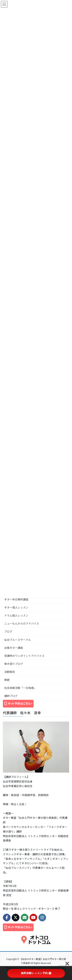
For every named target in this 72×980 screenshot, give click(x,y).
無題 (7, 680)
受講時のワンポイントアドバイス (24, 656)
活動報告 (10, 672)
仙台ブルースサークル (18, 640)
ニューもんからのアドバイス (22, 623)
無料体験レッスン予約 (36, 973)
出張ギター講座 (14, 648)
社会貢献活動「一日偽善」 (20, 688)
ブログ (8, 631)
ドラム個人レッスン (16, 615)
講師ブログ (11, 696)
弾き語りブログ (14, 664)
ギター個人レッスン (16, 607)
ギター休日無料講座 (16, 599)
